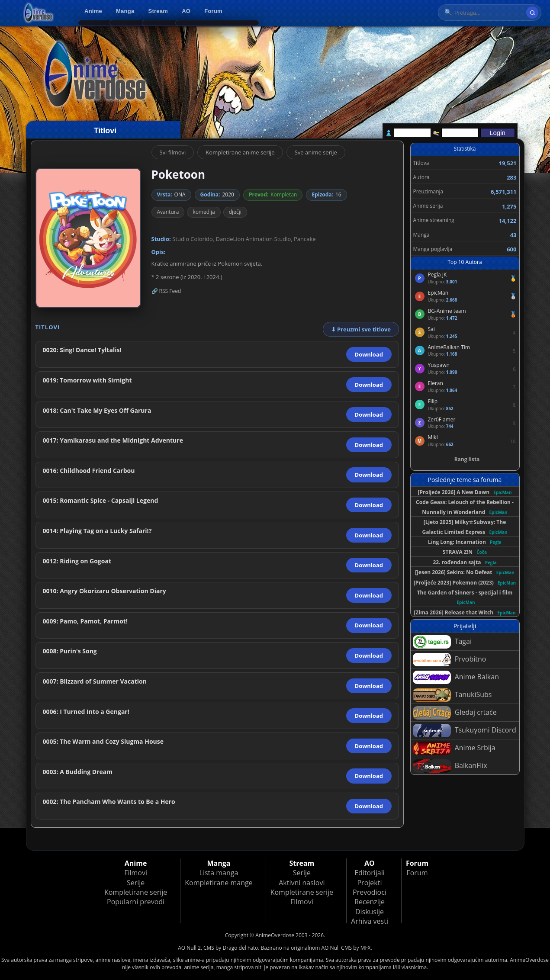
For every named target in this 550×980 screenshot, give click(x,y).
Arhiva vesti (370, 921)
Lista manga (219, 873)
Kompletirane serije (136, 892)
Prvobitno (450, 660)
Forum (213, 11)
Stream (158, 11)
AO (186, 11)
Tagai (442, 642)
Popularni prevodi (136, 902)
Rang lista (467, 459)
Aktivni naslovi (302, 883)
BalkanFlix (450, 766)
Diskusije (370, 912)
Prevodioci (370, 892)
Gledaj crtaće (455, 713)
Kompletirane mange (219, 883)
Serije (136, 883)
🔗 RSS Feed (166, 291)
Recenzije (370, 902)
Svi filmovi (173, 152)
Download (369, 354)
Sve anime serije (316, 152)
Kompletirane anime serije (240, 152)
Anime (93, 11)
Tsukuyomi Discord (465, 731)
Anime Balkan (456, 677)
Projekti (369, 883)
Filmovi (136, 873)
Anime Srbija (454, 748)
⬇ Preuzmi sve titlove (361, 329)
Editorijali (370, 873)
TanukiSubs (452, 695)
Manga (125, 11)
